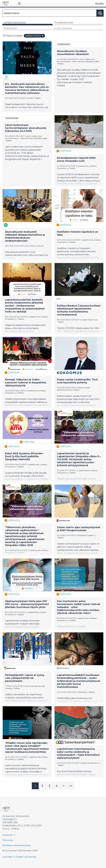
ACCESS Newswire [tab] (63, 28)
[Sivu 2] (42, 786)
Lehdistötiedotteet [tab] (15, 23)
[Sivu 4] (57, 786)
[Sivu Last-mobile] (71, 786)
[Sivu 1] (35, 786)
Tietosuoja (8, 840)
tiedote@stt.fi (10, 819)
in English (19, 857)
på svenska (30, 857)
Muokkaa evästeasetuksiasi (17, 845)
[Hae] (49, 13)
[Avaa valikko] (20, 3)
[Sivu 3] (50, 786)
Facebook (8, 835)
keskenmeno (35, 36)
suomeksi (7, 857)
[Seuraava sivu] (64, 786)
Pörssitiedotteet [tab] (64, 23)
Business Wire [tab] (10, 28)
